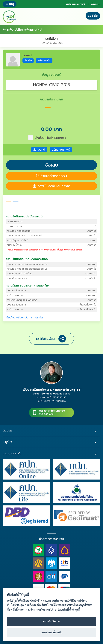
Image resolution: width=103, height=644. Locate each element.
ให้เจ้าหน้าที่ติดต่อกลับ (51, 176)
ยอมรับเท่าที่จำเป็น (51, 632)
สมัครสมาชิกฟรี (75, 4)
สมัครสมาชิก (44, 60)
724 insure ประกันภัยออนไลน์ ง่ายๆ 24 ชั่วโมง (9, 17)
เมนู (10, 4)
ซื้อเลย (52, 165)
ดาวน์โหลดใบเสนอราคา (52, 186)
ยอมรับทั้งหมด (51, 622)
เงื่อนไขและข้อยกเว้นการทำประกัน (24, 318)
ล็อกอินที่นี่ (39, 150)
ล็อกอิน (96, 4)
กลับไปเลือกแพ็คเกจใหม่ (22, 30)
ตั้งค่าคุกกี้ (75, 610)
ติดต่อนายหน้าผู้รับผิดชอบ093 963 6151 (52, 412)
